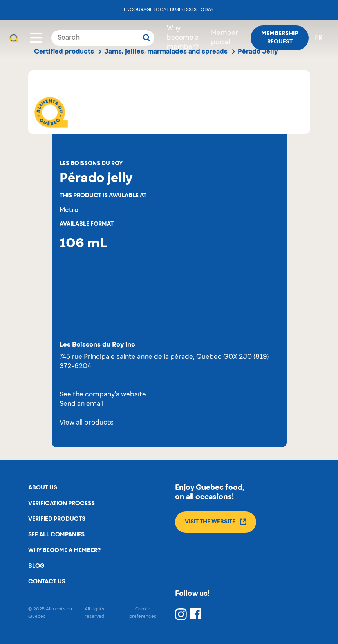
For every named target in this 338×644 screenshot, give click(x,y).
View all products (87, 423)
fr (319, 38)
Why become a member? (183, 38)
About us (43, 488)
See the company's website (103, 395)
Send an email (81, 404)
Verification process (61, 504)
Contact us (47, 582)
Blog (36, 566)
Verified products (57, 519)
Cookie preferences (143, 613)
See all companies (56, 535)
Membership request (280, 38)
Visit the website (216, 522)
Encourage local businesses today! (169, 10)
